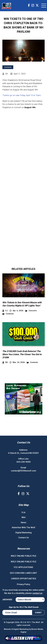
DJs (24, 512)
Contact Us (24, 538)
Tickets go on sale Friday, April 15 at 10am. (22, 95)
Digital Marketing (23, 533)
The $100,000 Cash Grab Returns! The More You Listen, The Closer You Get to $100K (22, 354)
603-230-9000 (24, 462)
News (24, 522)
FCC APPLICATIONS (23, 567)
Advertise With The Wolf (23, 527)
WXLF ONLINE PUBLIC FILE (24, 556)
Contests (8, 67)
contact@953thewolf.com (23, 471)
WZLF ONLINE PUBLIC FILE (24, 562)
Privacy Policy (23, 584)
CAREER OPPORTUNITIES (24, 579)
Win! (24, 517)
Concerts (31, 311)
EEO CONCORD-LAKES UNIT (24, 573)
